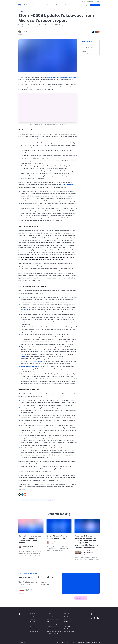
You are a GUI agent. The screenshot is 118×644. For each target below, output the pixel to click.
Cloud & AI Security (35, 617)
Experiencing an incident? (93, 1)
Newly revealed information (88, 45)
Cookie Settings (96, 642)
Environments (33, 629)
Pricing (43, 5)
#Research (26, 500)
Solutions (35, 5)
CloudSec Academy (52, 624)
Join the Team (68, 619)
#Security (34, 500)
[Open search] (84, 5)
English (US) (95, 614)
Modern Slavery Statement (84, 642)
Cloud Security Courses (53, 619)
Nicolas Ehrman (91, 552)
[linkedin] (96, 32)
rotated (23, 356)
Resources (50, 5)
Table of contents (87, 41)
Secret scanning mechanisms (31, 366)
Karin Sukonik (87, 551)
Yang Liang (54, 542)
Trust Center (67, 629)
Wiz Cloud (33, 622)
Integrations (33, 626)
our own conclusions (67, 185)
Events (66, 624)
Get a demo (95, 5)
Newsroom (67, 622)
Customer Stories (51, 617)
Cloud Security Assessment (54, 631)
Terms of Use (73, 642)
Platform (27, 5)
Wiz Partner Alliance (69, 631)
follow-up (52, 77)
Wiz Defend (33, 624)
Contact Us (67, 626)
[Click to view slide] (21, 594)
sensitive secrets (27, 322)
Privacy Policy (65, 642)
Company (68, 5)
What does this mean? (87, 47)
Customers (59, 5)
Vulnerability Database (53, 634)
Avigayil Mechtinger (28, 546)
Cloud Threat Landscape (53, 629)
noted (26, 310)
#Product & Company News (47, 500)
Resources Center (52, 626)
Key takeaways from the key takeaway (88, 51)
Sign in (84, 1)
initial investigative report (69, 77)
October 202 (38, 361)
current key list (59, 359)
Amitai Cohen (26, 32)
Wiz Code (32, 619)
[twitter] (93, 32)
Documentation (34, 631)
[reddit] (98, 32)
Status (59, 642)
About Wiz (67, 617)
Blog (21, 11)
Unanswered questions (87, 54)
